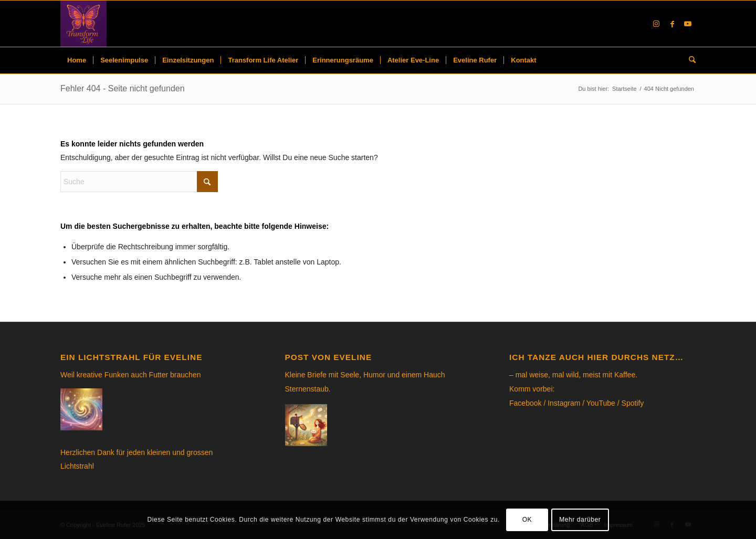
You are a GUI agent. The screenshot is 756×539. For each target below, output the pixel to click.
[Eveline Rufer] (83, 24)
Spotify (633, 403)
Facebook (525, 403)
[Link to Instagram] (656, 24)
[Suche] (689, 60)
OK (527, 520)
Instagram (564, 403)
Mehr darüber (580, 520)
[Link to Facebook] (672, 24)
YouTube (601, 403)
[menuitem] (77, 60)
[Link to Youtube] (688, 24)
